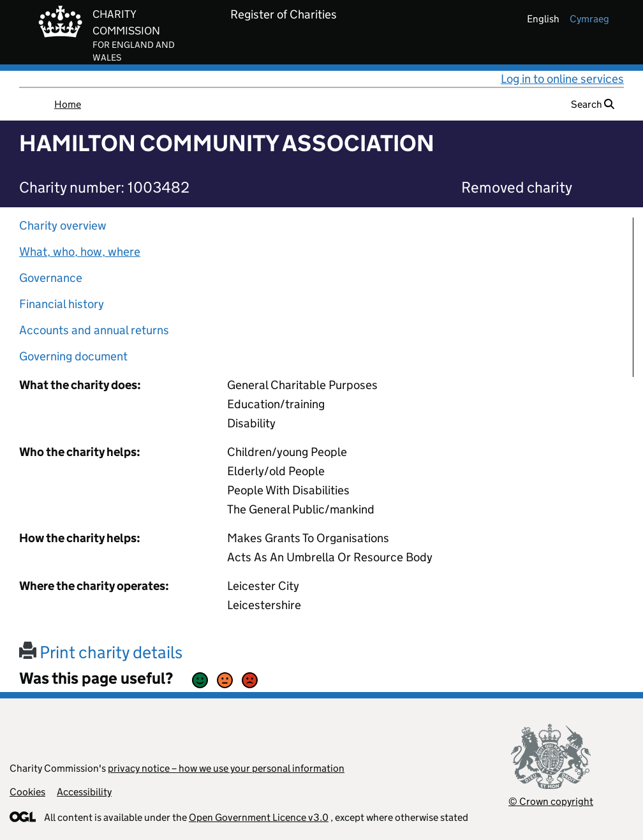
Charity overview (63, 225)
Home (68, 104)
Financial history (62, 304)
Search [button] (593, 104)
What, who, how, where (80, 252)
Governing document (73, 356)
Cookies (27, 792)
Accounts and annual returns (94, 330)
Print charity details (101, 652)
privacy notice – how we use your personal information (226, 768)
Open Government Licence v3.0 (259, 817)
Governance (51, 278)
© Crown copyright (551, 801)
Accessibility (84, 792)
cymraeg (589, 19)
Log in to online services (562, 79)
